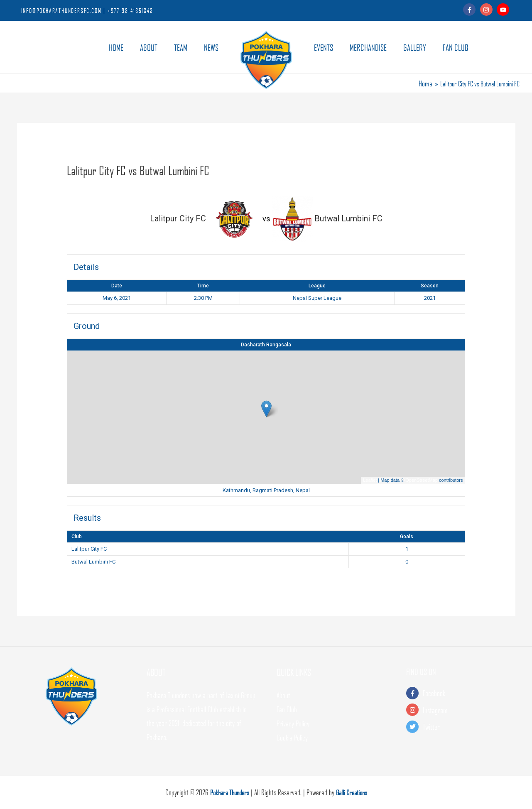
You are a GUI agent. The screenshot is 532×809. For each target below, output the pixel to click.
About (283, 695)
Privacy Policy (293, 723)
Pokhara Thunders (228, 792)
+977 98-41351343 (130, 10)
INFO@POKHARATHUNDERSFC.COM (61, 10)
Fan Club (287, 709)
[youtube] (504, 10)
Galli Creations (353, 792)
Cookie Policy (292, 737)
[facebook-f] (471, 10)
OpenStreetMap (422, 480)
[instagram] (488, 10)
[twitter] (461, 727)
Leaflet (370, 480)
